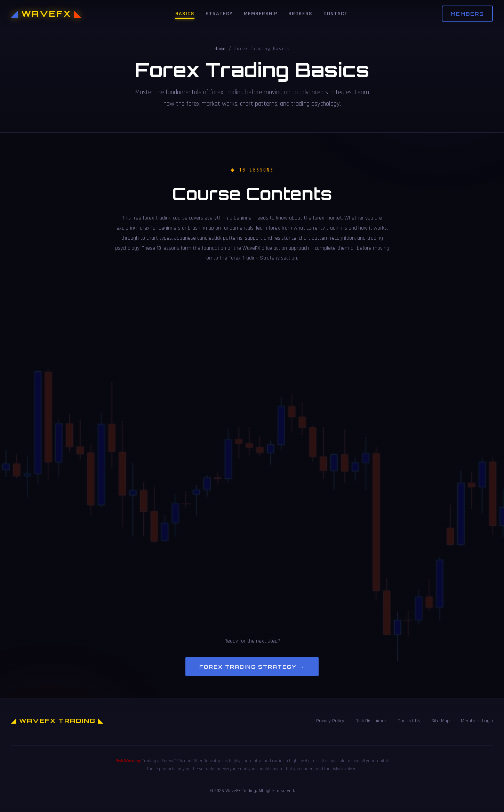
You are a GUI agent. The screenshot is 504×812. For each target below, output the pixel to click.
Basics (185, 14)
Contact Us (409, 721)
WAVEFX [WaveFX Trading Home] (46, 14)
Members (467, 14)
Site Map (441, 721)
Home (220, 49)
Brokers (300, 14)
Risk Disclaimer (371, 721)
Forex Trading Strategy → (252, 667)
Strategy (219, 14)
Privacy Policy (330, 721)
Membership (261, 14)
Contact (336, 14)
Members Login (477, 721)
